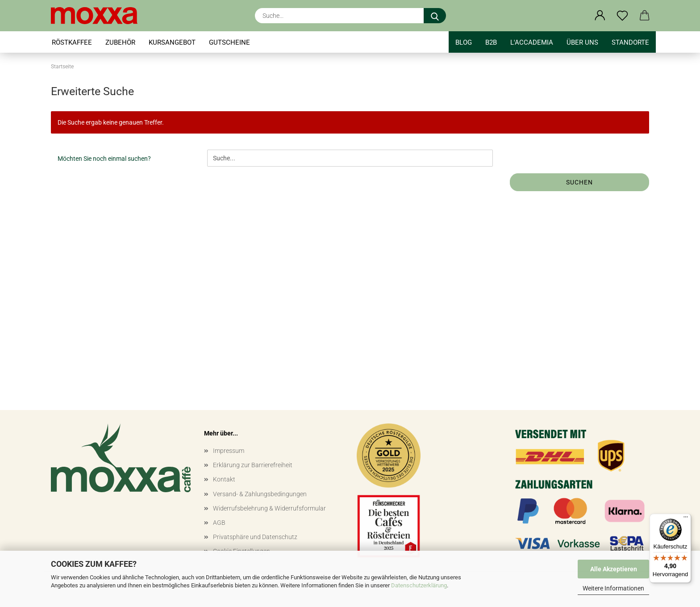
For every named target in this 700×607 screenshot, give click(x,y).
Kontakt (224, 479)
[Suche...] (435, 16)
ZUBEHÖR (120, 42)
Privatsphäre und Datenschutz (255, 537)
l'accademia (532, 42)
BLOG (464, 42)
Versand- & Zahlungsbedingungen (260, 494)
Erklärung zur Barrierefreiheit (253, 465)
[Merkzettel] (622, 16)
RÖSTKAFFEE (72, 42)
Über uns (582, 42)
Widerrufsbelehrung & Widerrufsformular (269, 508)
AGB (219, 523)
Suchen (579, 182)
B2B (491, 42)
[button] (600, 16)
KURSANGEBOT (172, 42)
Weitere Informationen (613, 588)
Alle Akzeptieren (614, 569)
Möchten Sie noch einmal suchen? (104, 159)
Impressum (229, 451)
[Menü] (686, 519)
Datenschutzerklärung (419, 585)
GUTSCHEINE (229, 42)
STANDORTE (630, 42)
